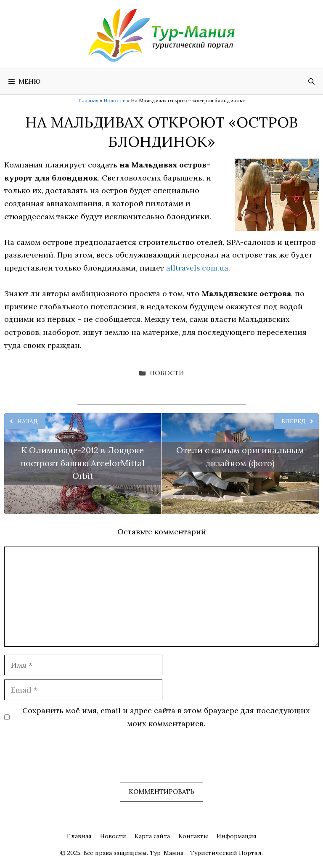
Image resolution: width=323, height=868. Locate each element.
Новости (115, 100)
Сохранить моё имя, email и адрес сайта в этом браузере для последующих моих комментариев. (166, 717)
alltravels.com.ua (197, 268)
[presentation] (68, 762)
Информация (237, 836)
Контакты (193, 836)
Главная (88, 100)
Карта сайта (152, 836)
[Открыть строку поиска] (311, 82)
